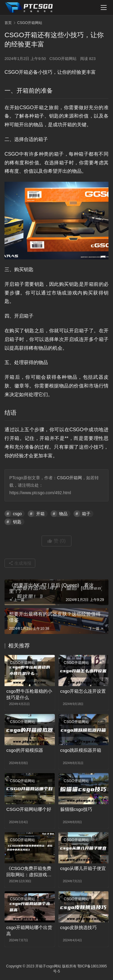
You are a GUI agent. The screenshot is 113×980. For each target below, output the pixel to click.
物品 (63, 514)
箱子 (86, 514)
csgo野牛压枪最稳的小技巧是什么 (29, 694)
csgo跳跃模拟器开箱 (81, 750)
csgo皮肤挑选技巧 (79, 927)
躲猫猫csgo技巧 (76, 809)
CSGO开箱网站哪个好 (29, 809)
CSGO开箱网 (69, 478)
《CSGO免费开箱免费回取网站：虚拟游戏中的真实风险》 (29, 872)
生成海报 (20, 563)
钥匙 (17, 522)
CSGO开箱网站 (63, 59)
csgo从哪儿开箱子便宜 (83, 868)
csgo (17, 514)
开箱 (40, 514)
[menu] (104, 7)
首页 (8, 23)
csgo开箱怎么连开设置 (83, 691)
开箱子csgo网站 (48, 966)
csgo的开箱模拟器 (25, 750)
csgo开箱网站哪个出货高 (29, 931)
